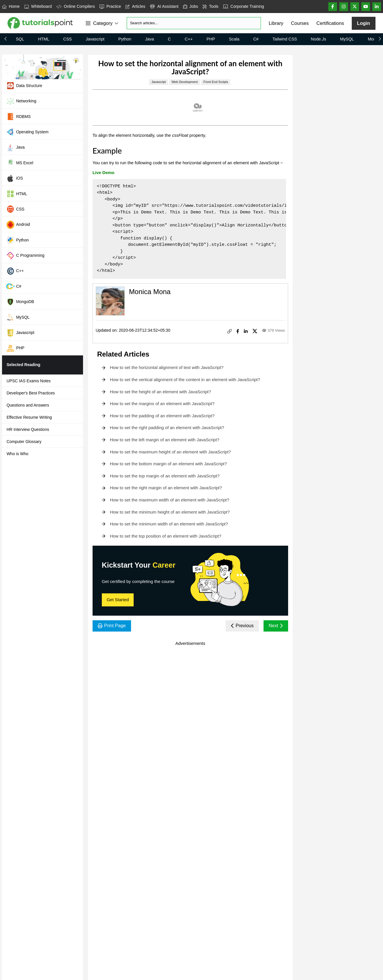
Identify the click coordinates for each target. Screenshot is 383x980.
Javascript (95, 39)
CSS (68, 39)
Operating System (27, 132)
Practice (110, 6)
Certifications (330, 23)
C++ (189, 39)
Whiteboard (38, 6)
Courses (300, 23)
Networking (21, 101)
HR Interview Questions (28, 429)
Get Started (118, 600)
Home (11, 6)
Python (125, 39)
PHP (211, 39)
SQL (20, 39)
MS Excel (20, 163)
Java (150, 39)
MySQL (347, 39)
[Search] (194, 23)
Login (363, 23)
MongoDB (20, 302)
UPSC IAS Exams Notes (29, 381)
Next (276, 626)
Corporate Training (243, 6)
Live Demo (104, 172)
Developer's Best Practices (31, 393)
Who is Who (18, 454)
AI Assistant (164, 6)
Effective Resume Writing (29, 417)
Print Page (112, 626)
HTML (44, 39)
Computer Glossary (24, 442)
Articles (135, 6)
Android (18, 225)
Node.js (319, 39)
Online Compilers (76, 6)
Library (276, 23)
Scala (234, 39)
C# (256, 39)
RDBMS (19, 117)
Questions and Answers (28, 405)
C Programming (25, 256)
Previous (242, 626)
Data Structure (24, 86)
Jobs (191, 6)
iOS (14, 178)
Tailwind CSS (285, 39)
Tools (210, 6)
